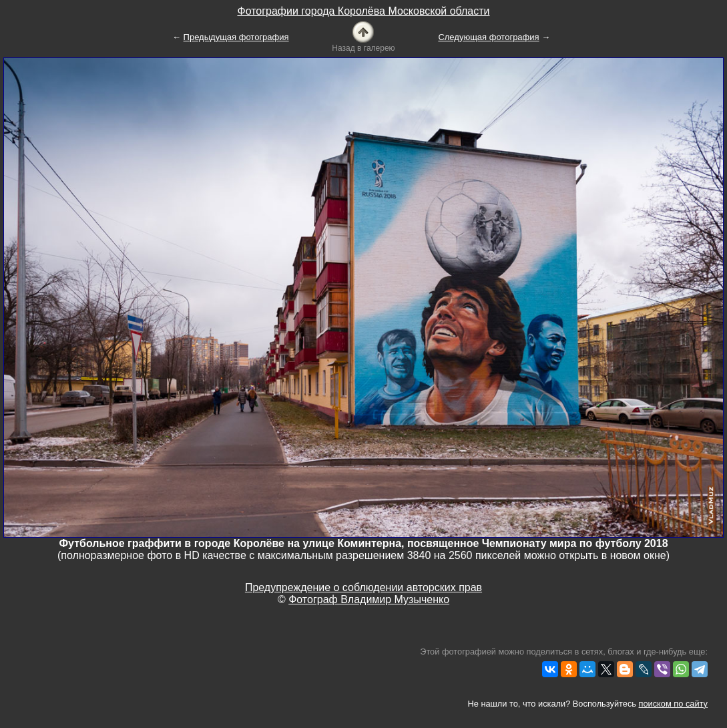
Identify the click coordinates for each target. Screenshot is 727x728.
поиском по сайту (673, 704)
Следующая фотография (488, 37)
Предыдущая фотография (236, 37)
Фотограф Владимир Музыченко (369, 599)
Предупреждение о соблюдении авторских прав (363, 587)
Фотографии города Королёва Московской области (363, 11)
